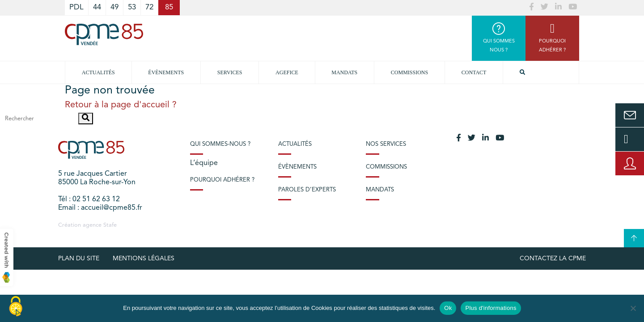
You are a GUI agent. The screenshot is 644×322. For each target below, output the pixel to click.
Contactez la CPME (553, 258)
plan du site (79, 258)
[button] (86, 119)
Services (230, 72)
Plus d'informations (491, 308)
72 (149, 7)
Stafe (110, 225)
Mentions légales (144, 258)
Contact (474, 72)
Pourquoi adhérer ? (222, 180)
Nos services (386, 144)
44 (97, 7)
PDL (76, 7)
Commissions (409, 72)
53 (132, 7)
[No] (633, 308)
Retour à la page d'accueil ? (121, 105)
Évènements (166, 72)
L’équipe (204, 163)
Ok (448, 308)
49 (114, 7)
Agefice (287, 72)
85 (169, 7)
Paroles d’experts (307, 190)
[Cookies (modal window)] (16, 307)
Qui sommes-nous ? (220, 144)
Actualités (98, 72)
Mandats (344, 72)
